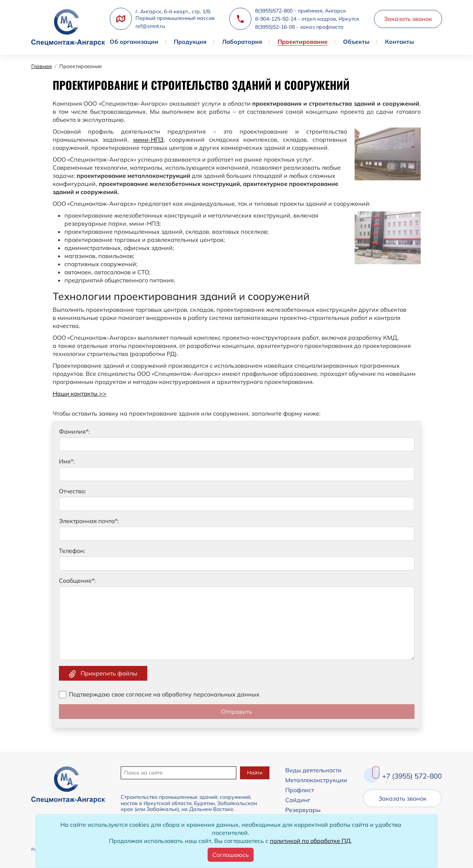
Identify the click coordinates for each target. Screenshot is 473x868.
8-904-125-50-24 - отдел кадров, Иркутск (307, 19)
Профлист (299, 790)
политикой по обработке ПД (310, 841)
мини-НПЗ (148, 140)
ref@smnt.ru (150, 26)
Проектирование (303, 42)
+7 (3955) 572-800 (412, 776)
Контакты (400, 42)
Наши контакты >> (80, 394)
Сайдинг (297, 800)
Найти (254, 773)
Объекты (356, 42)
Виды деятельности (313, 770)
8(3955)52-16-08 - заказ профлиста (299, 27)
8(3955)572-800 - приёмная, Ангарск (301, 11)
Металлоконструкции (316, 780)
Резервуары (303, 810)
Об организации (134, 42)
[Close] (231, 855)
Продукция (190, 42)
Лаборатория (242, 42)
